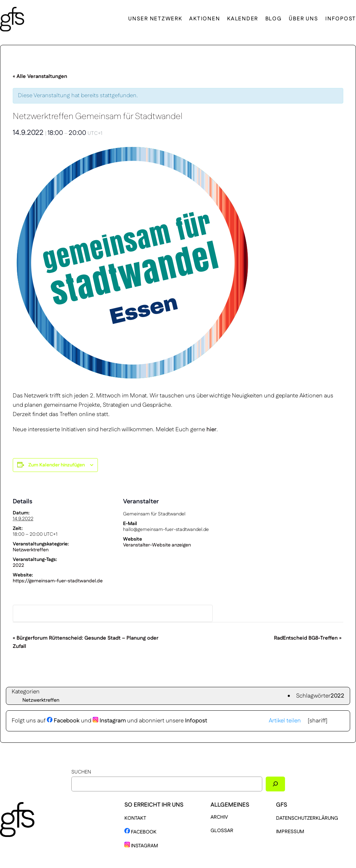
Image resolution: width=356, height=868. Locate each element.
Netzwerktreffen (31, 550)
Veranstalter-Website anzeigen (157, 545)
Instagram (109, 721)
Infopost (196, 721)
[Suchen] (275, 784)
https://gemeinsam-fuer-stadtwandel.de (58, 581)
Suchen (81, 772)
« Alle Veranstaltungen (40, 76)
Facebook (63, 721)
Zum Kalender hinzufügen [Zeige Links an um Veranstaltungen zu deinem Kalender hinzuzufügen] (57, 465)
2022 (18, 565)
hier (211, 430)
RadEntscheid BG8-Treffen (308, 638)
